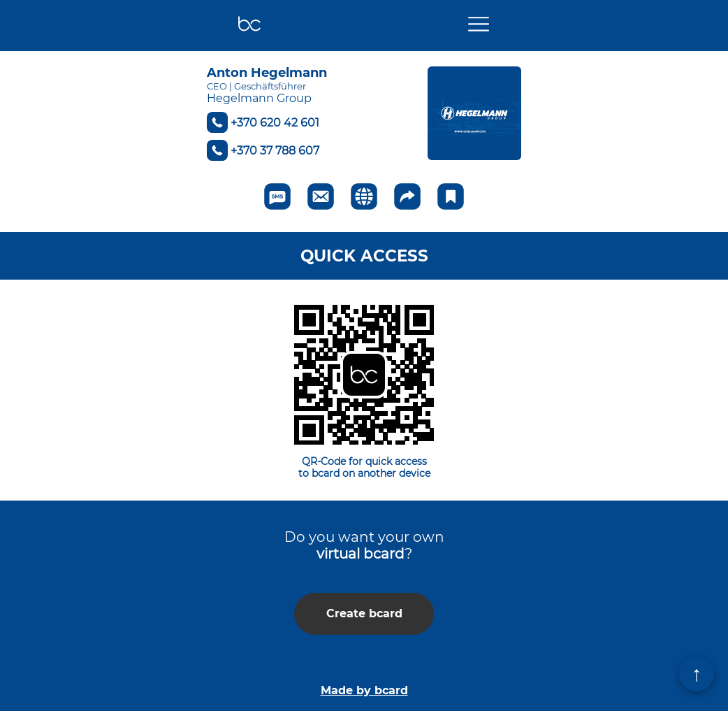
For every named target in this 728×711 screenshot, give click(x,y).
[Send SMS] (277, 196)
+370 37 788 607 (275, 151)
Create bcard (364, 613)
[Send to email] (321, 196)
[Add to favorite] (451, 196)
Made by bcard (364, 690)
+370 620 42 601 (275, 123)
